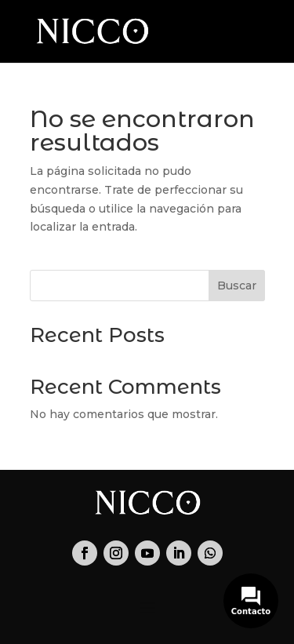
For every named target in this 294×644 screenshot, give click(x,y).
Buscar (237, 286)
